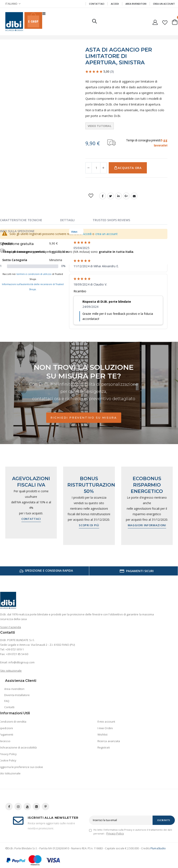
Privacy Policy (115, 833)
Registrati (104, 747)
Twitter (111, 196)
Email (134, 196)
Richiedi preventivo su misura (84, 418)
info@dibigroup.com (22, 662)
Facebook (103, 196)
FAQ (7, 701)
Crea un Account (164, 4)
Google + (126, 196)
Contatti (9, 707)
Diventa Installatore (17, 695)
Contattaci (97, 4)
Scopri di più (89, 525)
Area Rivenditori (136, 4)
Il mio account (106, 722)
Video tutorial (100, 126)
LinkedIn (118, 196)
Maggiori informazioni (147, 525)
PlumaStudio (158, 848)
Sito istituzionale (11, 671)
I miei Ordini (105, 728)
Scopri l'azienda (11, 627)
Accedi (115, 4)
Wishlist (103, 734)
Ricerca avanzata (109, 741)
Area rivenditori (14, 689)
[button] (165, 22)
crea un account (106, 234)
